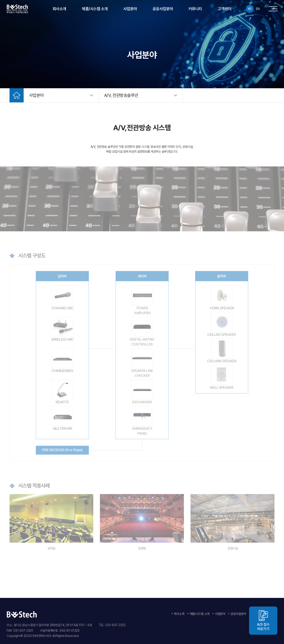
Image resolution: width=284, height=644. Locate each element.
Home (17, 95)
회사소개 (59, 9)
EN (258, 9)
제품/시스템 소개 (95, 9)
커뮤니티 (195, 9)
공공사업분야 (163, 9)
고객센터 (225, 9)
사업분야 (130, 9)
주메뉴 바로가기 (0, 0)
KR (250, 9)
